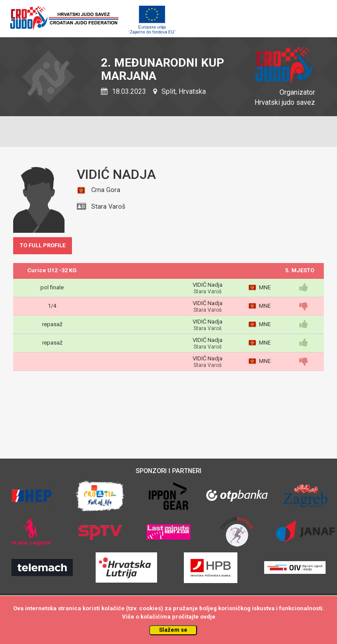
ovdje (208, 617)
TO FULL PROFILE (43, 245)
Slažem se (173, 630)
